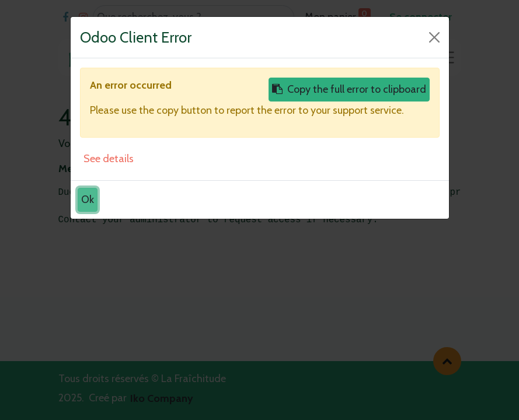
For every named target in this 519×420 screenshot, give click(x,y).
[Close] (434, 37)
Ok (88, 199)
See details (109, 159)
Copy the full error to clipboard (349, 89)
